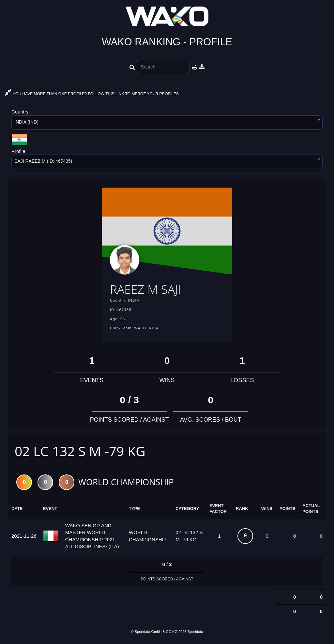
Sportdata (195, 633)
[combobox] (167, 124)
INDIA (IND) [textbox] (26, 122)
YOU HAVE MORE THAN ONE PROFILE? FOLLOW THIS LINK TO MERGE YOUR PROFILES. (92, 94)
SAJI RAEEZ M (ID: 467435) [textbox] (43, 161)
